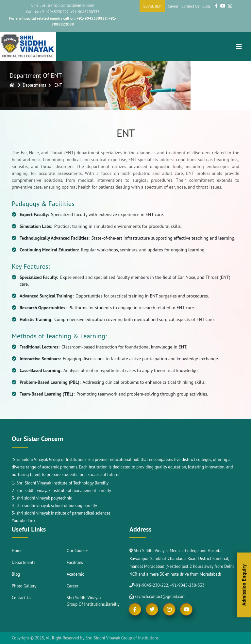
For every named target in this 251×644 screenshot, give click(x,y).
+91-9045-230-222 (151, 585)
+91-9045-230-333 (187, 585)
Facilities (75, 562)
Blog (206, 6)
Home (17, 551)
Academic (75, 574)
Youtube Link (24, 521)
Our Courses (78, 551)
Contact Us (190, 6)
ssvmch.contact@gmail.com (158, 596)
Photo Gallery (24, 586)
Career (173, 6)
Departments (24, 562)
